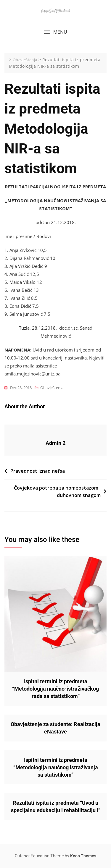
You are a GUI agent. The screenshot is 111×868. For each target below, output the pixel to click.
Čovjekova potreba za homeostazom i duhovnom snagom (57, 492)
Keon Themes (83, 856)
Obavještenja (52, 388)
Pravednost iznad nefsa (38, 471)
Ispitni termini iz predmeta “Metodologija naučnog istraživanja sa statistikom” (56, 767)
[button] (55, 32)
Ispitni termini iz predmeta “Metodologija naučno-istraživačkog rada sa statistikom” (55, 689)
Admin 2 (55, 443)
